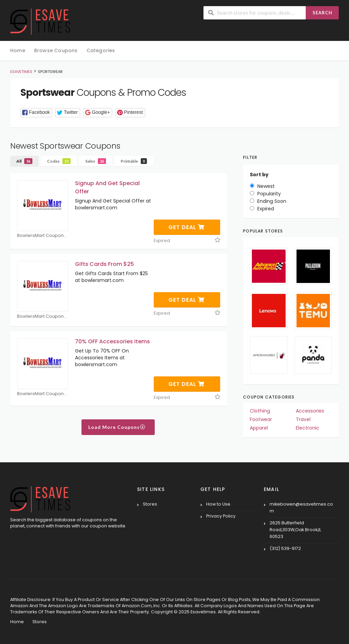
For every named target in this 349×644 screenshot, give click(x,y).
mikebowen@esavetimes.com (301, 507)
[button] (36, 113)
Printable (134, 161)
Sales (96, 161)
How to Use (218, 504)
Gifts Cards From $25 (104, 264)
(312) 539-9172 (285, 548)
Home (18, 50)
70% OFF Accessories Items (112, 341)
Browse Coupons (56, 50)
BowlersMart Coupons (43, 236)
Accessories (310, 411)
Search (322, 13)
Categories (101, 50)
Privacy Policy (221, 516)
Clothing (260, 411)
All (24, 161)
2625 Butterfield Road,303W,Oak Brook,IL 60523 (295, 530)
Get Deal (186, 227)
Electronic (308, 428)
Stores (150, 504)
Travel (303, 419)
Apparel (259, 428)
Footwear (261, 419)
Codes (59, 161)
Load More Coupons (117, 427)
